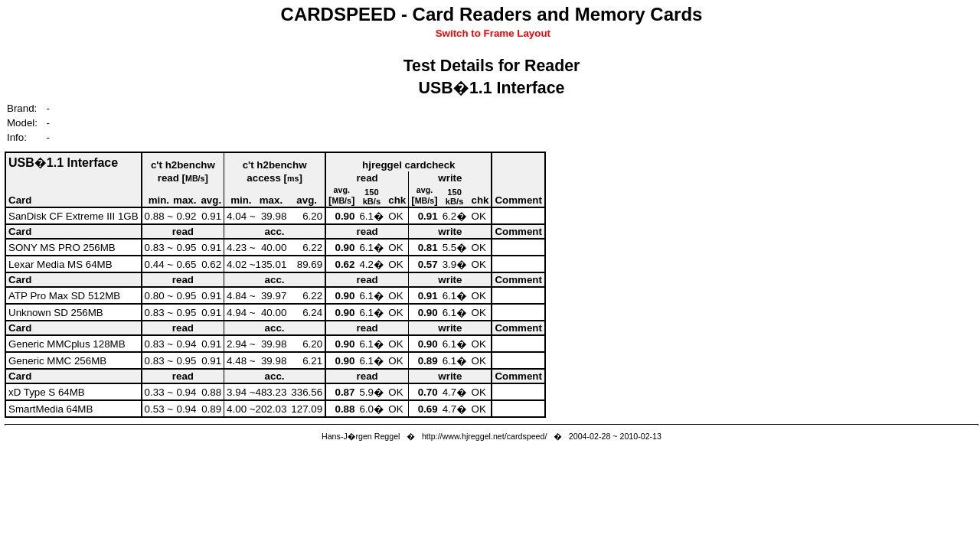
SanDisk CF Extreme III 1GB (73, 216)
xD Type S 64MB (47, 392)
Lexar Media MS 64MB (60, 264)
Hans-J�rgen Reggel (361, 436)
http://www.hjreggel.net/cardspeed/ (485, 436)
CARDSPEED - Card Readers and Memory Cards (492, 14)
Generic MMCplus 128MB (67, 344)
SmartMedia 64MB (51, 409)
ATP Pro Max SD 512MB (64, 296)
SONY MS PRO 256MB (62, 248)
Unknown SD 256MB (56, 313)
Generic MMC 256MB (57, 361)
